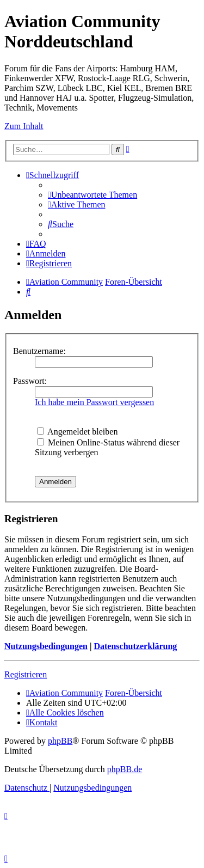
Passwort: (30, 381)
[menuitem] (92, 195)
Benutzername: (39, 351)
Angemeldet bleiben (77, 432)
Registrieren (26, 674)
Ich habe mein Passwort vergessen (94, 402)
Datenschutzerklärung (135, 646)
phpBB (60, 741)
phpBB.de (125, 769)
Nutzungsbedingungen (46, 646)
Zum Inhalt (24, 126)
